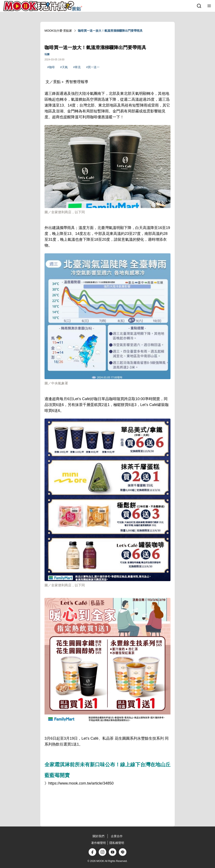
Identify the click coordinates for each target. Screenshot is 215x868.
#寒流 (77, 67)
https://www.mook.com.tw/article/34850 (81, 783)
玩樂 (47, 54)
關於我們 (98, 836)
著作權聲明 (98, 843)
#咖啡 (51, 67)
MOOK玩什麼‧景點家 (58, 31)
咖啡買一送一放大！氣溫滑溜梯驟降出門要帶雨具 (110, 31)
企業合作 (117, 836)
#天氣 (64, 67)
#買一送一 (93, 67)
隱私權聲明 (117, 843)
